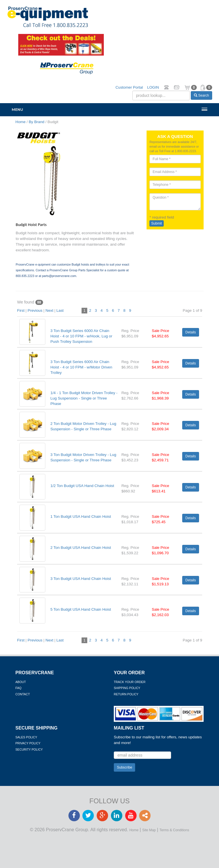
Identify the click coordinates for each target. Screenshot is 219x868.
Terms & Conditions (174, 830)
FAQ (18, 688)
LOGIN (153, 87)
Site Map (149, 830)
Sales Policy (26, 737)
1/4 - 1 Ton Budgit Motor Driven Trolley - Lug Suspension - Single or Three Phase (84, 398)
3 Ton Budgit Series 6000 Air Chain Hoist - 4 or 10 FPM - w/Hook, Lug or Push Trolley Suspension (81, 336)
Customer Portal (129, 87)
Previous (35, 310)
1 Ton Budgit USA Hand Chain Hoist (81, 516)
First (21, 310)
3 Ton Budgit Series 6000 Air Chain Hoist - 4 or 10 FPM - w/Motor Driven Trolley (81, 367)
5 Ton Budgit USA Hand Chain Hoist (81, 609)
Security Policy (29, 749)
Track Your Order (130, 682)
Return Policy (126, 694)
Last (60, 310)
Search (201, 95)
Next (49, 310)
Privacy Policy (28, 743)
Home (134, 830)
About (21, 682)
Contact (23, 694)
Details (191, 332)
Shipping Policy (127, 688)
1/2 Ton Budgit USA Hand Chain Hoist (82, 486)
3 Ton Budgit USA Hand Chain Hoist (81, 579)
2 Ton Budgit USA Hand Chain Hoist (81, 548)
